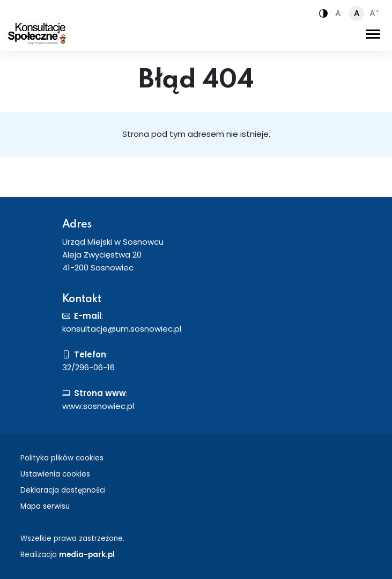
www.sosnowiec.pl (98, 406)
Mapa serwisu (45, 506)
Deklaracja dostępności (63, 490)
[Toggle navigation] (373, 34)
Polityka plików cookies (62, 458)
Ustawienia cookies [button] (55, 474)
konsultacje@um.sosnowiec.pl (122, 329)
